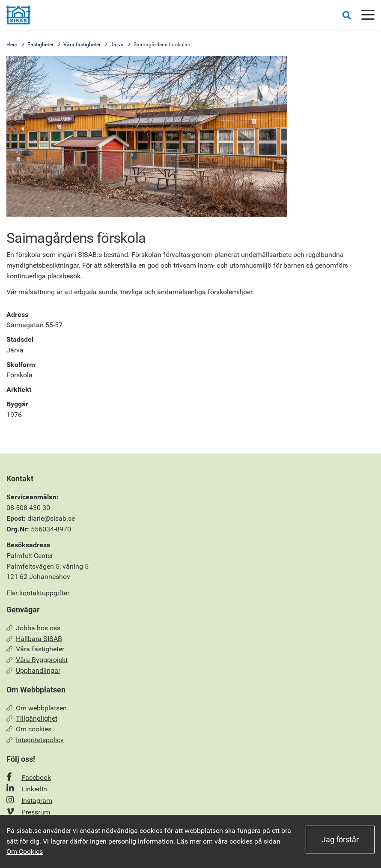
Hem (12, 45)
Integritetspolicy (35, 740)
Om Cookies (25, 852)
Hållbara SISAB (34, 639)
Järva (117, 45)
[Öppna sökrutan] (347, 15)
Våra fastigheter (82, 45)
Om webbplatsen (37, 708)
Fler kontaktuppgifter (38, 593)
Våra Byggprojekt (37, 660)
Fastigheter (40, 45)
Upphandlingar (33, 670)
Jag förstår (340, 840)
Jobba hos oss (33, 628)
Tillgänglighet (32, 718)
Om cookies (29, 729)
